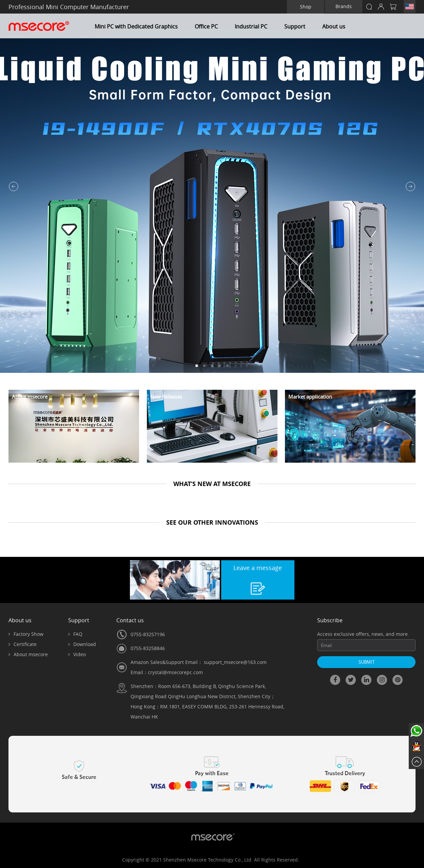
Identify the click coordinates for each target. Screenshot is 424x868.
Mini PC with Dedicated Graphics (136, 26)
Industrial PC (251, 26)
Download (82, 644)
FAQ (75, 634)
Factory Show (26, 634)
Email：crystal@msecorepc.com (167, 672)
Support (295, 26)
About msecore (28, 654)
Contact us (130, 620)
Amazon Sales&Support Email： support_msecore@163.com (199, 662)
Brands (344, 6)
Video (77, 654)
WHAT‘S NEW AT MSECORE (212, 484)
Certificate (23, 644)
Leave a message (258, 568)
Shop (306, 7)
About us (334, 26)
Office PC (206, 26)
